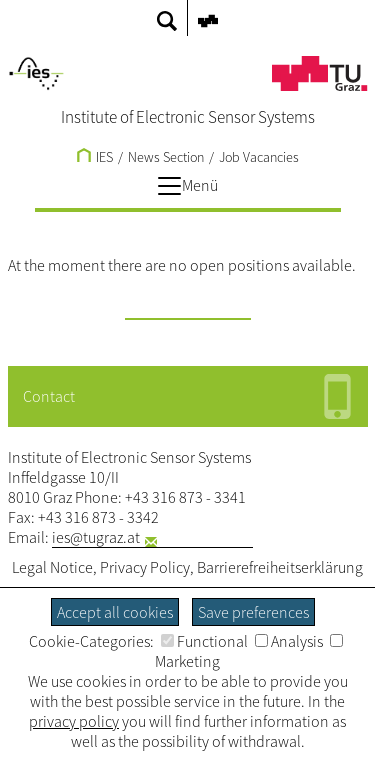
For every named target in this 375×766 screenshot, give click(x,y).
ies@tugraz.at (96, 537)
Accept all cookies (115, 612)
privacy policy (74, 721)
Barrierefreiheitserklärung (280, 567)
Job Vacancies (259, 157)
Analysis (289, 641)
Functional (204, 641)
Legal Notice (52, 567)
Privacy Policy (145, 567)
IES (95, 157)
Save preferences (253, 612)
